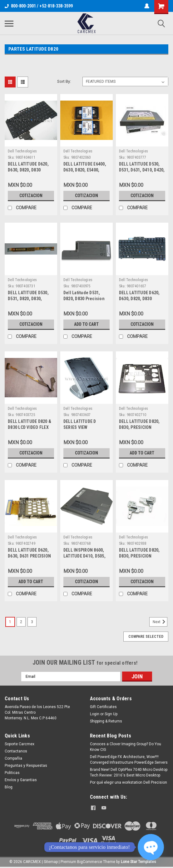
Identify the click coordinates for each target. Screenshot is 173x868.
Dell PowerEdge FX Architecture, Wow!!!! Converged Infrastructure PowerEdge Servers (129, 760)
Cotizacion (31, 196)
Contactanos (16, 751)
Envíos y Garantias (21, 780)
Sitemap (51, 862)
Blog (9, 787)
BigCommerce (90, 862)
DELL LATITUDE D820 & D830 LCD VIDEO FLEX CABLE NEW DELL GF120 (30, 427)
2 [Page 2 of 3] (21, 622)
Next (160, 622)
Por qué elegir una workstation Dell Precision (129, 782)
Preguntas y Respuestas (26, 766)
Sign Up (111, 714)
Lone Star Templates (138, 862)
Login (95, 714)
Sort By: (64, 81)
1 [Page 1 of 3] (10, 622)
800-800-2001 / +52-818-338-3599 (39, 6)
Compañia (13, 758)
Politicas (12, 773)
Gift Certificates (103, 707)
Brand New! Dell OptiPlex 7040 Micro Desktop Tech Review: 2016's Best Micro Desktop (129, 772)
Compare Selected (146, 637)
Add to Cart (86, 324)
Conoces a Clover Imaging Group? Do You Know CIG (126, 747)
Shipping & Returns (106, 721)
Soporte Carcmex (20, 744)
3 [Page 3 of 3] (32, 622)
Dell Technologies (22, 151)
